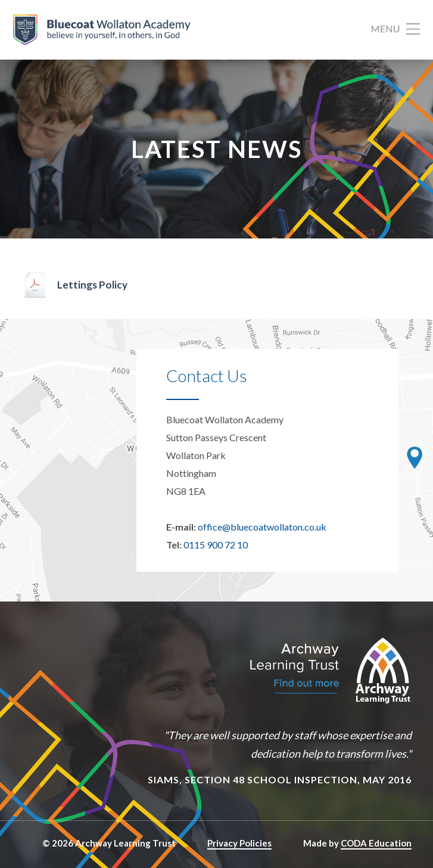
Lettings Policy (92, 285)
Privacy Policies (239, 843)
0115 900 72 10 (216, 545)
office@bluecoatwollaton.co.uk (262, 527)
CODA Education (376, 843)
